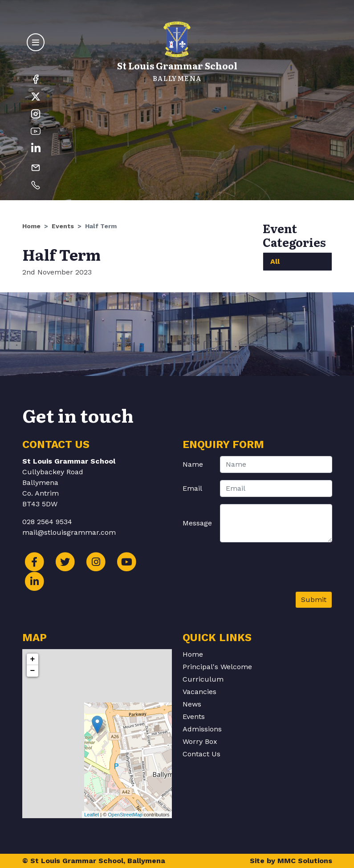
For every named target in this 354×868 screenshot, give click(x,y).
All (275, 261)
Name (193, 464)
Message (197, 523)
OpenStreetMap (125, 815)
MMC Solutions (305, 861)
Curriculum (203, 679)
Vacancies (199, 692)
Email (192, 488)
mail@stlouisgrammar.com (69, 532)
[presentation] (264, 570)
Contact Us (201, 754)
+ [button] (33, 659)
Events (63, 226)
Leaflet (92, 815)
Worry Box (200, 741)
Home (31, 226)
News (192, 704)
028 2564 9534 (47, 522)
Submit (314, 600)
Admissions (202, 729)
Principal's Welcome (217, 667)
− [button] (33, 671)
